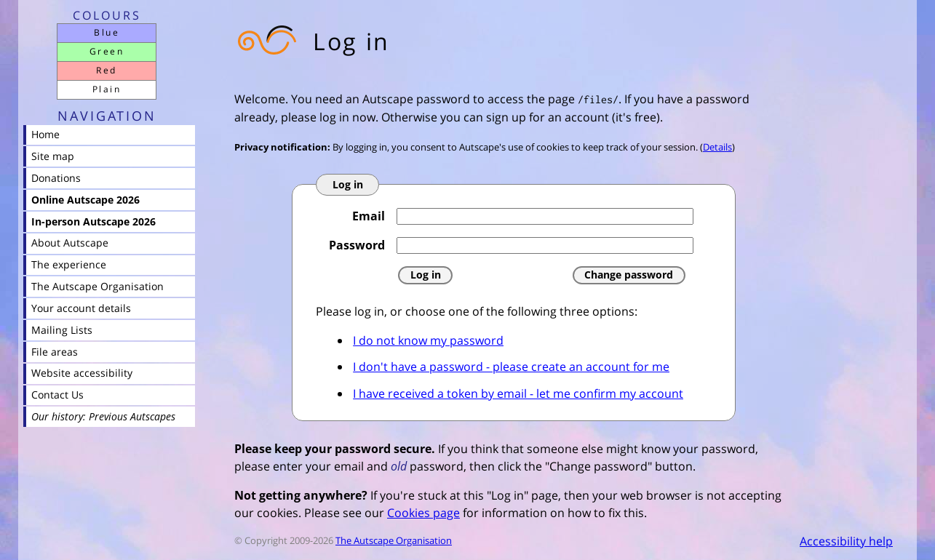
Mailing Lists (62, 330)
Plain (107, 89)
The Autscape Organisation (394, 540)
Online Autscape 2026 (85, 200)
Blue (107, 32)
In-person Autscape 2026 (93, 221)
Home (45, 134)
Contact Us (57, 395)
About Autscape (70, 243)
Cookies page (423, 513)
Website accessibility (82, 373)
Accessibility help (846, 541)
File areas (55, 352)
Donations (56, 178)
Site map (53, 156)
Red (106, 70)
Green (107, 51)
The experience (69, 264)
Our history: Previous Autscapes (103, 416)
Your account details (81, 308)
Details (717, 147)
